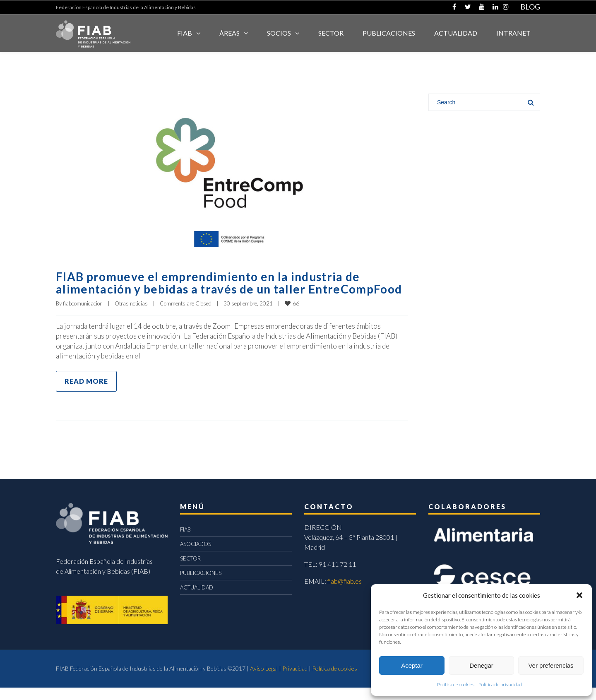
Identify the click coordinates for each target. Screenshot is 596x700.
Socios (279, 33)
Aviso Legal (264, 681)
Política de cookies (456, 684)
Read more (86, 393)
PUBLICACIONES (201, 585)
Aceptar (412, 665)
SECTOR (331, 33)
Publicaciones (389, 33)
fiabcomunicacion (83, 316)
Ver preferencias (551, 665)
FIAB (185, 33)
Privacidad (295, 681)
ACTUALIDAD (456, 33)
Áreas (230, 33)
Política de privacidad (500, 684)
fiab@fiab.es (345, 593)
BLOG (530, 7)
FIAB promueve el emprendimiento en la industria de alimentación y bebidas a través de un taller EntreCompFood (217, 289)
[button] (579, 595)
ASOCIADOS (196, 556)
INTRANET (513, 33)
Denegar (481, 665)
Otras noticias (131, 316)
